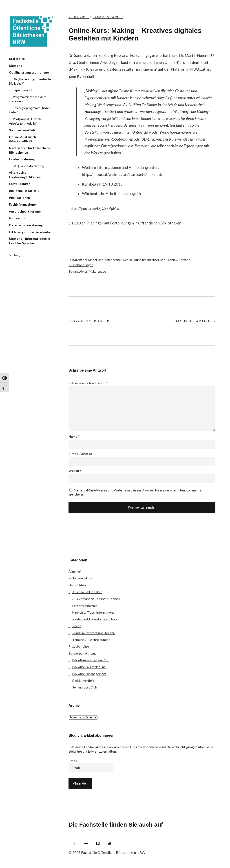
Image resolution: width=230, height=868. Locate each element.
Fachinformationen (23, 204)
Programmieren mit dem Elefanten (28, 99)
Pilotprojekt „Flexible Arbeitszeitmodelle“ (25, 121)
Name (74, 436)
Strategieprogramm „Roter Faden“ (30, 110)
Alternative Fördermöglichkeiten (25, 175)
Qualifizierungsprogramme (29, 72)
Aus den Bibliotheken (87, 592)
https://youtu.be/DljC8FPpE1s (94, 208)
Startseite (17, 59)
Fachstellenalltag (80, 578)
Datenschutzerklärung (26, 225)
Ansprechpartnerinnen (26, 211)
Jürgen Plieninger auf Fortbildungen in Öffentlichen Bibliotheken (128, 223)
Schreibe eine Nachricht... (88, 383)
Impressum (17, 218)
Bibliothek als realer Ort (89, 667)
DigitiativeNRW (83, 681)
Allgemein (75, 571)
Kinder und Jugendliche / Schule (110, 260)
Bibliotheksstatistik (24, 191)
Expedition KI (22, 90)
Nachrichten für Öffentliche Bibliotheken (30, 150)
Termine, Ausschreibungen (91, 640)
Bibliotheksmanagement (89, 674)
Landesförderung (22, 159)
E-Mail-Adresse (81, 454)
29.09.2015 (79, 17)
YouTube (110, 843)
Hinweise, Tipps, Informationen (94, 612)
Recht (77, 626)
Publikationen (19, 198)
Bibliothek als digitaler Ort (91, 660)
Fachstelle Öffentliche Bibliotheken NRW (31, 31)
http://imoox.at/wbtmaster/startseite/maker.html (124, 174)
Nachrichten (77, 585)
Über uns (15, 66)
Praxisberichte (79, 646)
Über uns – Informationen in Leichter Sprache (30, 241)
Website (75, 471)
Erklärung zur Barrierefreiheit (31, 232)
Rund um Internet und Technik (156, 260)
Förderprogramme (85, 606)
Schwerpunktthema (82, 653)
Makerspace (97, 271)
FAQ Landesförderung (28, 166)
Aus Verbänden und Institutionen (96, 599)
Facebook (74, 843)
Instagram (98, 843)
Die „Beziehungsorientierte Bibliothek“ (30, 81)
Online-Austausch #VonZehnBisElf (22, 139)
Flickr (86, 843)
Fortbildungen (20, 184)
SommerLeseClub (22, 130)
